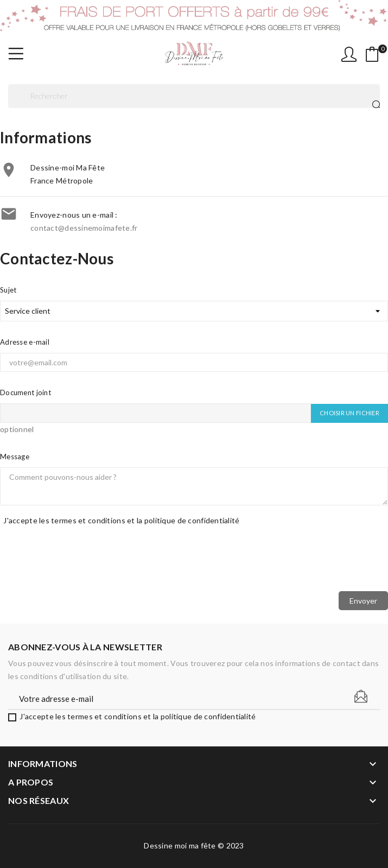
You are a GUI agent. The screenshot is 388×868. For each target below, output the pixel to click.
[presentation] (194, 561)
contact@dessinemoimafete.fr (84, 228)
